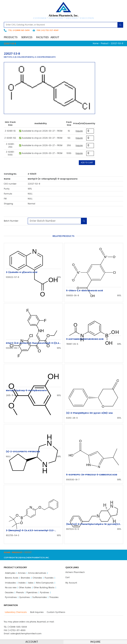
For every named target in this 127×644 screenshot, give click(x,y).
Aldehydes (10, 573)
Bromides (26, 578)
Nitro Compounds (45, 583)
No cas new (11, 588)
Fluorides (49, 578)
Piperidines (32, 593)
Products (12, 37)
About (55, 37)
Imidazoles (10, 583)
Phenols (20, 593)
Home (96, 43)
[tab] (15, 612)
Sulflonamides (40, 597)
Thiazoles (54, 597)
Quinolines (25, 597)
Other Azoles (25, 588)
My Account (71, 583)
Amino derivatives (37, 573)
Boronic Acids (12, 578)
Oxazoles (9, 593)
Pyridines (45, 593)
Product (105, 43)
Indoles (22, 583)
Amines (22, 573)
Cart (68, 577)
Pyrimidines (11, 597)
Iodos (31, 583)
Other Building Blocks (44, 588)
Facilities (42, 37)
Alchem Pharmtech (75, 572)
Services (28, 37)
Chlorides (37, 578)
